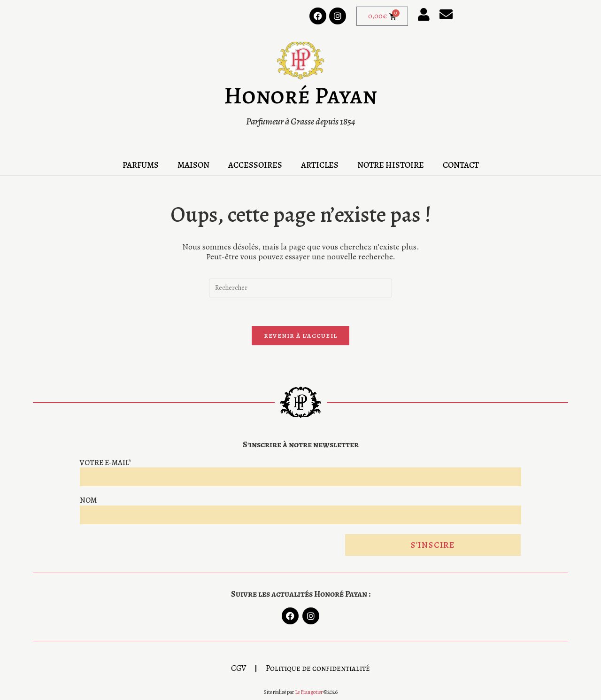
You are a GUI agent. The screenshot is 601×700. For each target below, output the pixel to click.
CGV (239, 668)
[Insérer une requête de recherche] (300, 288)
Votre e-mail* (106, 463)
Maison (193, 165)
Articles (320, 165)
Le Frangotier (309, 692)
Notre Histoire (391, 165)
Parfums (141, 165)
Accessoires (255, 165)
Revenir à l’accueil (301, 336)
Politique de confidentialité (318, 668)
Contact (461, 165)
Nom (88, 500)
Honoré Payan (300, 95)
